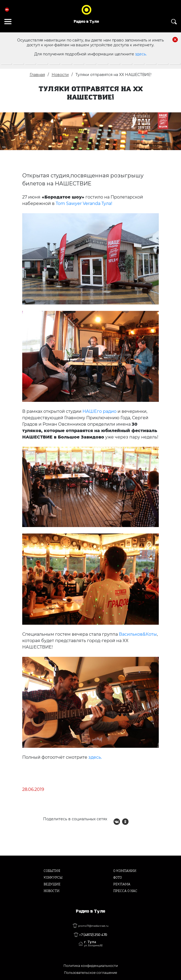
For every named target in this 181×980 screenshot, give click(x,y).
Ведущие (52, 884)
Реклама (122, 884)
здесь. (141, 54)
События (52, 871)
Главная (37, 75)
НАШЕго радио (99, 411)
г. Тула (93, 944)
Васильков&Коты (138, 634)
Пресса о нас (125, 891)
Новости (60, 75)
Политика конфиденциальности (91, 966)
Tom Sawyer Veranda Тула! (84, 203)
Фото (118, 878)
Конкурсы (53, 878)
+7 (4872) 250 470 (93, 935)
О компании (125, 871)
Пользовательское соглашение (90, 973)
